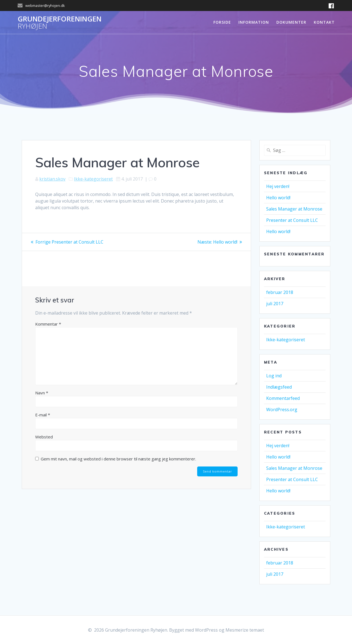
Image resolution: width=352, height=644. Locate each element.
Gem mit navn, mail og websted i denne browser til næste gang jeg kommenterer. (118, 459)
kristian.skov (52, 179)
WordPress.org (282, 410)
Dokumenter (291, 22)
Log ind (274, 376)
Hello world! (278, 198)
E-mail (43, 415)
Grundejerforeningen (60, 22)
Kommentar (48, 324)
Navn (42, 393)
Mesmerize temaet (245, 630)
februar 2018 (280, 292)
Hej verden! (278, 186)
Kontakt (324, 22)
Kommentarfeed (283, 398)
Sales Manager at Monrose (294, 209)
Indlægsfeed (279, 387)
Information (254, 22)
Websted (44, 437)
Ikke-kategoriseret (93, 179)
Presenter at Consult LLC (292, 220)
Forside (222, 22)
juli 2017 (275, 304)
